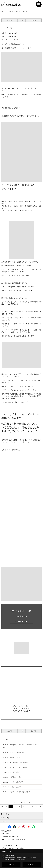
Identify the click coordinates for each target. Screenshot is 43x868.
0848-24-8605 (20, 840)
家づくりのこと (7, 39)
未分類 (16, 39)
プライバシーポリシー (22, 858)
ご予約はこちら (22, 622)
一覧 (21, 20)
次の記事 (34, 20)
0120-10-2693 (10, 840)
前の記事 (9, 20)
